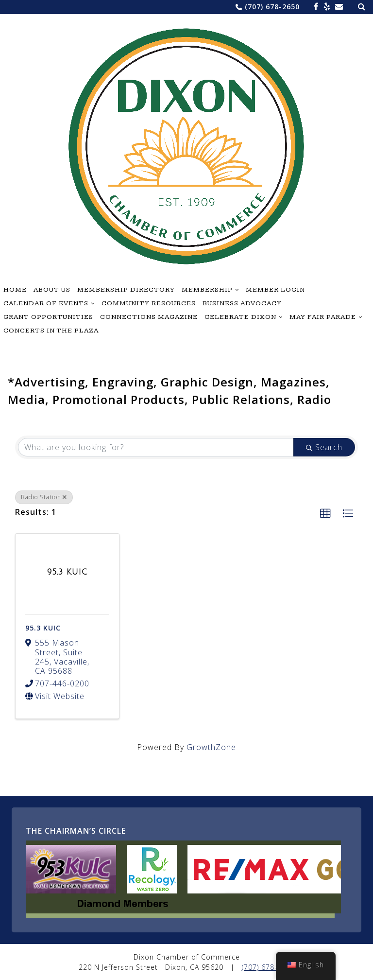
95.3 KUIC (43, 628)
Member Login (275, 290)
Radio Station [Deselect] (44, 497)
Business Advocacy (242, 303)
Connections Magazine (149, 317)
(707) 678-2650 (272, 7)
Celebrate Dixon (240, 317)
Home (15, 290)
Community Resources (149, 303)
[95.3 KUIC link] (68, 572)
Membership (207, 290)
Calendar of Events (46, 303)
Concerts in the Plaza (51, 331)
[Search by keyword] (156, 447)
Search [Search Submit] (324, 447)
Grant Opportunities (48, 317)
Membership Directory (126, 290)
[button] (326, 514)
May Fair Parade (323, 317)
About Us (52, 290)
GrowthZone (211, 747)
